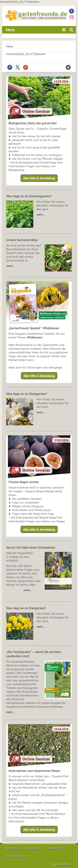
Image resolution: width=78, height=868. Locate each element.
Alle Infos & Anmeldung (39, 178)
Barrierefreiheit (16, 856)
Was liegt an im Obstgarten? (27, 394)
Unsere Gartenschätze (22, 240)
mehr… (41, 215)
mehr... (10, 712)
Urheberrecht (55, 848)
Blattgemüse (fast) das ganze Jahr (33, 123)
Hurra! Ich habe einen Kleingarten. (31, 547)
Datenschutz (33, 848)
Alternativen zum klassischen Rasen (34, 771)
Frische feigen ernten (24, 482)
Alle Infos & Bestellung (39, 376)
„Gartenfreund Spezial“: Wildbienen (34, 328)
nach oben (63, 864)
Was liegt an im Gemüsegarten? (29, 196)
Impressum (13, 848)
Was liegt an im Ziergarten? (26, 608)
